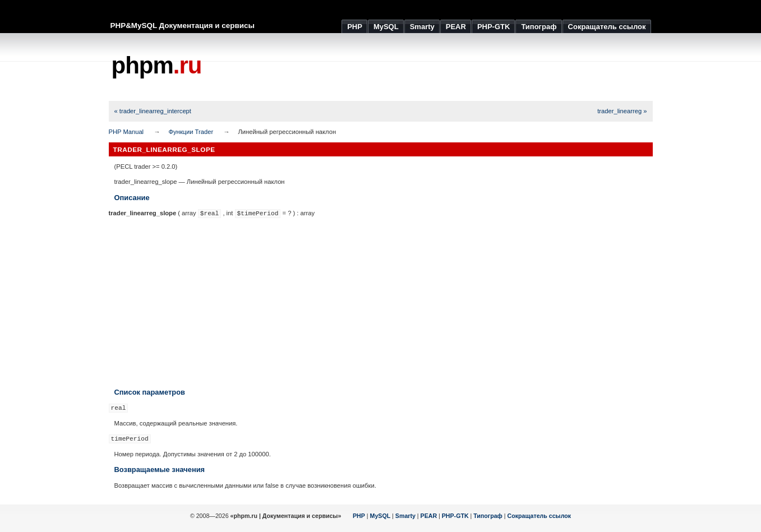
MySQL (380, 516)
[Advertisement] (449, 67)
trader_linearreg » (622, 111)
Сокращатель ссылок (539, 516)
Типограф (488, 516)
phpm (157, 65)
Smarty (405, 516)
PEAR (429, 516)
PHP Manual (126, 132)
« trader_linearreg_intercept (153, 111)
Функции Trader (191, 132)
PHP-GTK (455, 516)
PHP (359, 516)
